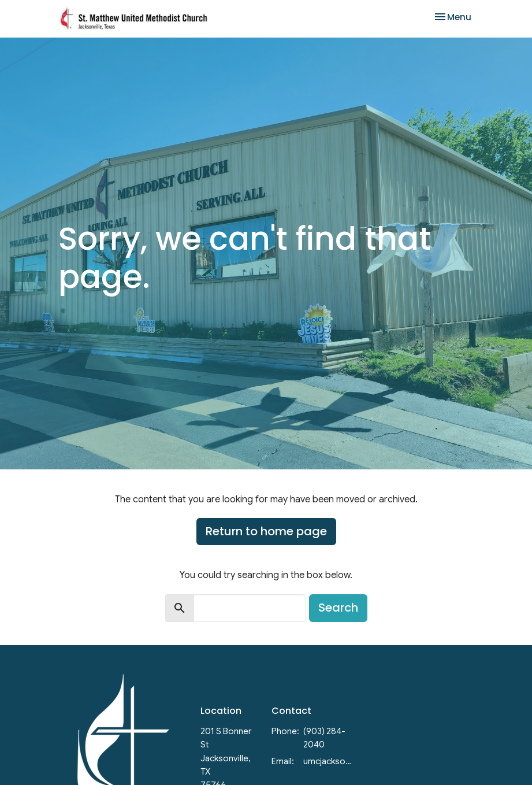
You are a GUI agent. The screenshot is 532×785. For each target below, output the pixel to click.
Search (338, 608)
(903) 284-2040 (324, 738)
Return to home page (266, 531)
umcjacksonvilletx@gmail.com (329, 761)
